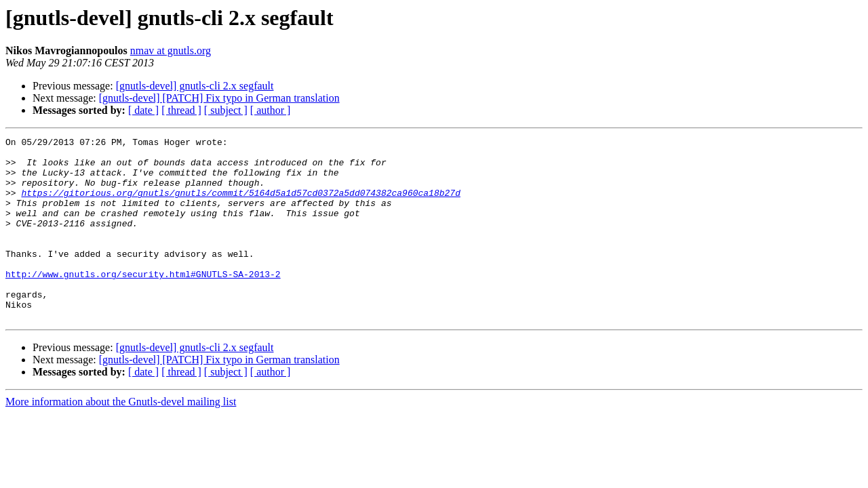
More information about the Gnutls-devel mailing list (121, 438)
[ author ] (271, 110)
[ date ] (143, 110)
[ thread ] (181, 110)
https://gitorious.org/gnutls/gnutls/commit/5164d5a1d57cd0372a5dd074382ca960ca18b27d (240, 205)
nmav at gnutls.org (171, 50)
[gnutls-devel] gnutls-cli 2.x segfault (195, 86)
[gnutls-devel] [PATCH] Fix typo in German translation (219, 98)
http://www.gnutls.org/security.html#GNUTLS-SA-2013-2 (143, 302)
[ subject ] (226, 110)
